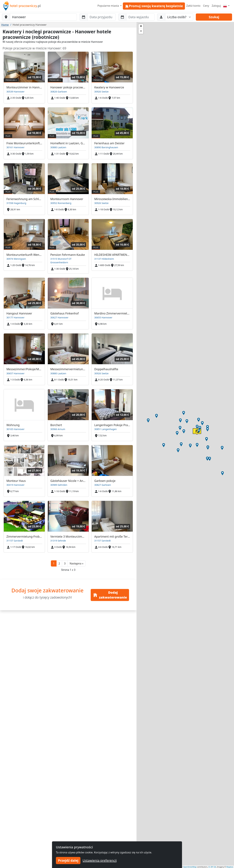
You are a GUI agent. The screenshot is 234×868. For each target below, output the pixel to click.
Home (5, 25)
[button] (76, 563)
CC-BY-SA (212, 867)
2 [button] (59, 563)
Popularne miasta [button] (109, 6)
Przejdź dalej (68, 860)
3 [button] (65, 563)
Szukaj (214, 17)
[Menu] (226, 6)
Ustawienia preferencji (100, 860)
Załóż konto (193, 6)
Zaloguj (216, 6)
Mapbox (230, 867)
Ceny (206, 6)
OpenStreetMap (190, 867)
